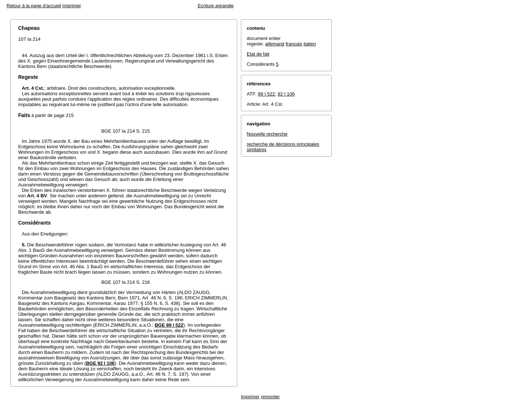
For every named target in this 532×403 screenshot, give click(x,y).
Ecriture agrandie (216, 6)
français (294, 44)
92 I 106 (286, 94)
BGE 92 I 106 (100, 363)
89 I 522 (267, 94)
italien (310, 44)
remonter (270, 397)
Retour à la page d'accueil (34, 6)
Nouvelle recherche (267, 134)
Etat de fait (258, 54)
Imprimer (72, 6)
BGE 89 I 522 (169, 325)
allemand (275, 44)
